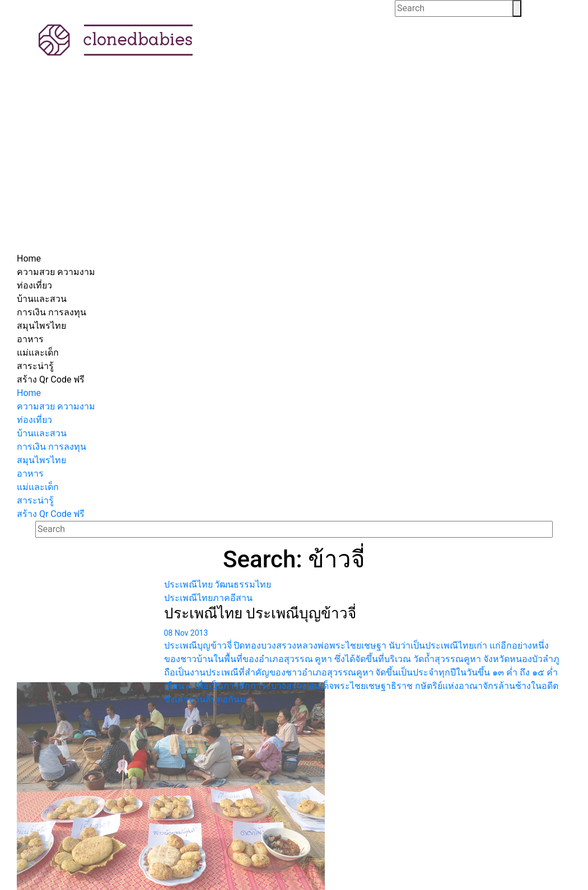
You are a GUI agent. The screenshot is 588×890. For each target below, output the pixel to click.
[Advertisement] (294, 168)
